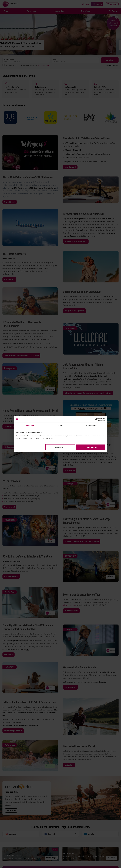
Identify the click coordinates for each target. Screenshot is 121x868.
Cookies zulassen (91, 447)
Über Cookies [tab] (91, 425)
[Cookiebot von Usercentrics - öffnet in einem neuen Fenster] (96, 419)
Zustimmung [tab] (30, 425)
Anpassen (60, 447)
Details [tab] (60, 425)
